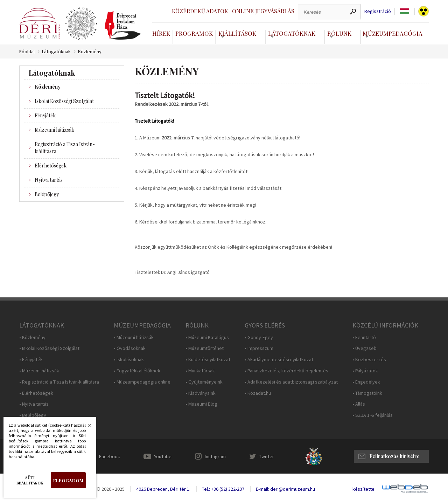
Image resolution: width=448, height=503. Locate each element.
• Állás (359, 404)
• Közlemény (32, 337)
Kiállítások (237, 33)
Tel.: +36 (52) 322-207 (223, 489)
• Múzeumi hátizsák (39, 371)
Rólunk (339, 33)
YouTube (163, 456)
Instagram (215, 456)
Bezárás (86, 427)
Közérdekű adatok (200, 11)
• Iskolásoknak (129, 360)
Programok (194, 33)
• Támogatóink (367, 393)
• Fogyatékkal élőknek (137, 371)
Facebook (110, 456)
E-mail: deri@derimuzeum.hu (285, 489)
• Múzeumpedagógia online (142, 382)
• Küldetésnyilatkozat (208, 360)
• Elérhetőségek (36, 393)
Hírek (161, 33)
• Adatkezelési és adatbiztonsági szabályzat (291, 382)
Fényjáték (45, 115)
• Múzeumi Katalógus (207, 337)
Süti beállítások (30, 480)
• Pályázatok (365, 371)
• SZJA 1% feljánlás (373, 415)
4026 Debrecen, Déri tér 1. (163, 489)
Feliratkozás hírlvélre (394, 456)
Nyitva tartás (49, 180)
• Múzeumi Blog (201, 404)
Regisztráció (378, 11)
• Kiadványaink (201, 393)
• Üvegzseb (365, 348)
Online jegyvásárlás (263, 11)
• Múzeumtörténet (205, 348)
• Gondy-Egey (259, 337)
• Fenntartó (364, 337)
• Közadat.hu (258, 393)
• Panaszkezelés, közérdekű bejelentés (286, 371)
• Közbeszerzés (369, 360)
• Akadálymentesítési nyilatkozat (279, 360)
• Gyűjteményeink (204, 382)
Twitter (267, 456)
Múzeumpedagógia (393, 33)
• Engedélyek (366, 382)
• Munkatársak (200, 371)
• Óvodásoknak (130, 348)
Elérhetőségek (51, 166)
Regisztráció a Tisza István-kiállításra (65, 148)
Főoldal (27, 52)
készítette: (364, 489)
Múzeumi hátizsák (54, 130)
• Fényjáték (31, 360)
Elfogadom (68, 480)
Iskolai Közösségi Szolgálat (64, 101)
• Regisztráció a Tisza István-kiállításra (59, 382)
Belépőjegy (47, 194)
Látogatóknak (292, 33)
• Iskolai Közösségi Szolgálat (49, 348)
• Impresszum (259, 348)
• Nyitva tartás (34, 404)
